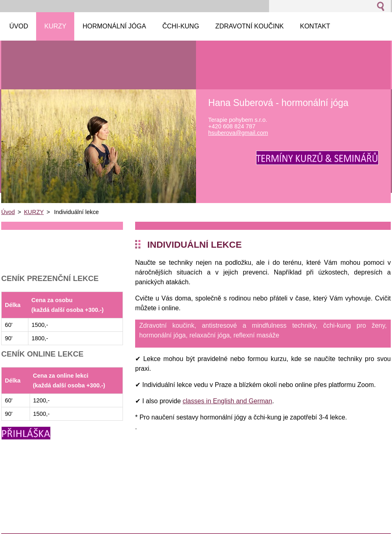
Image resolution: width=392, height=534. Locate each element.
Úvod (8, 212)
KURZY (34, 212)
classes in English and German (227, 401)
